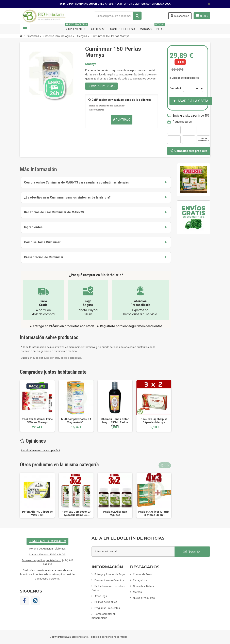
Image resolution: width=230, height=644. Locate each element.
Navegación (25, 29)
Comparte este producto (189, 151)
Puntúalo (122, 120)
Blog (160, 27)
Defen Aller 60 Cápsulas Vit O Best (37, 513)
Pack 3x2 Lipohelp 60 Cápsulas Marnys (154, 421)
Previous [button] (162, 465)
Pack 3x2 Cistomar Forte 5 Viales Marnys (37, 421)
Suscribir (192, 551)
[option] (37, 406)
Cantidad (175, 88)
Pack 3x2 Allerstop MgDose (115, 513)
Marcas (146, 29)
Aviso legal (101, 596)
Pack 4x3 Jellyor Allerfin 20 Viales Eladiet (154, 513)
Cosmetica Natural (144, 586)
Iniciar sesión (180, 16)
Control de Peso (122, 29)
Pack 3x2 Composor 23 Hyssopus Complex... (76, 513)
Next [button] (168, 465)
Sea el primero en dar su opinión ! (40, 450)
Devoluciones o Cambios (109, 580)
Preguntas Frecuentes (107, 608)
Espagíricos (140, 580)
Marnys (91, 64)
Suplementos (76, 27)
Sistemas (98, 29)
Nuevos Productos (144, 598)
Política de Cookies (106, 602)
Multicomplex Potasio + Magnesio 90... (76, 421)
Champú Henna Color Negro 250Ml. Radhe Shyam (115, 422)
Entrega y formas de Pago (110, 574)
